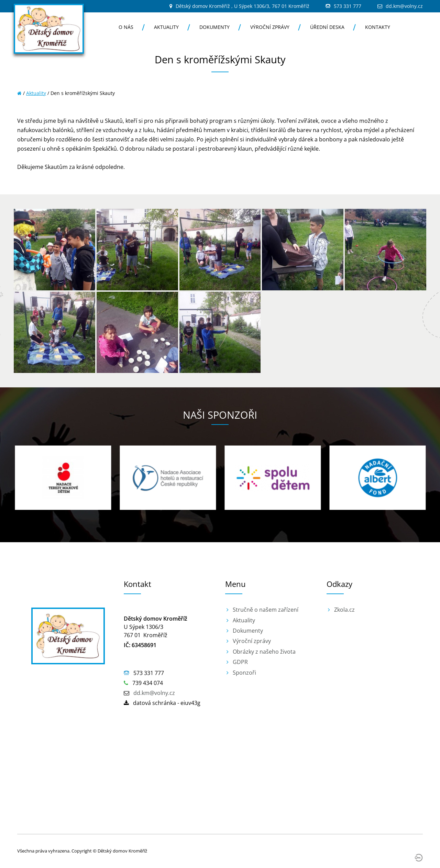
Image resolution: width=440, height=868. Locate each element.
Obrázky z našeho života (264, 652)
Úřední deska (327, 27)
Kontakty (378, 27)
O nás (126, 27)
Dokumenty (214, 27)
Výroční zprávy (270, 27)
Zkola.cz (344, 610)
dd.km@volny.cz (404, 6)
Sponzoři (244, 673)
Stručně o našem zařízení (266, 610)
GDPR (240, 662)
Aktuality (166, 27)
